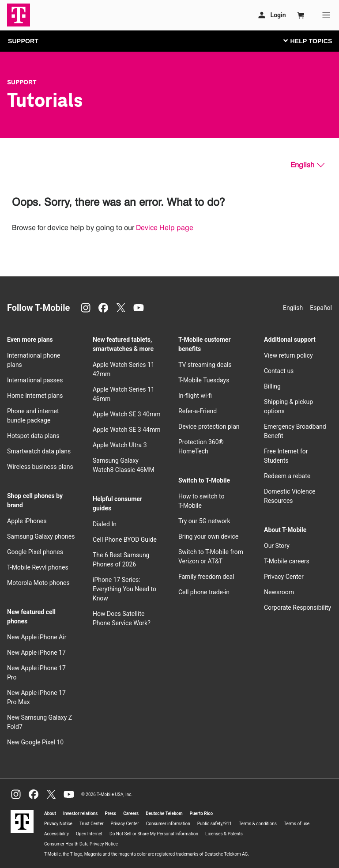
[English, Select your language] (307, 165)
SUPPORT (23, 41)
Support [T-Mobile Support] (22, 82)
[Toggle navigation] (306, 41)
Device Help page (165, 228)
